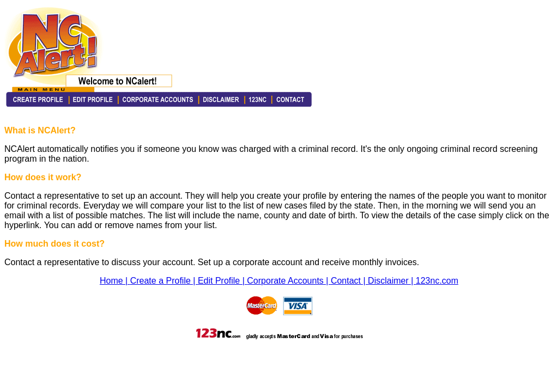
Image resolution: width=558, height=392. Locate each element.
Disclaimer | (392, 281)
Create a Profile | (164, 281)
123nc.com (437, 281)
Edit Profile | (222, 281)
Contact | (349, 281)
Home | (115, 281)
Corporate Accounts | (289, 281)
